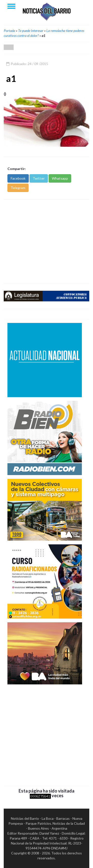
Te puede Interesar (31, 31)
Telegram (18, 188)
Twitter (39, 178)
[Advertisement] (46, 241)
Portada (9, 31)
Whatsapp (60, 178)
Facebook (18, 178)
